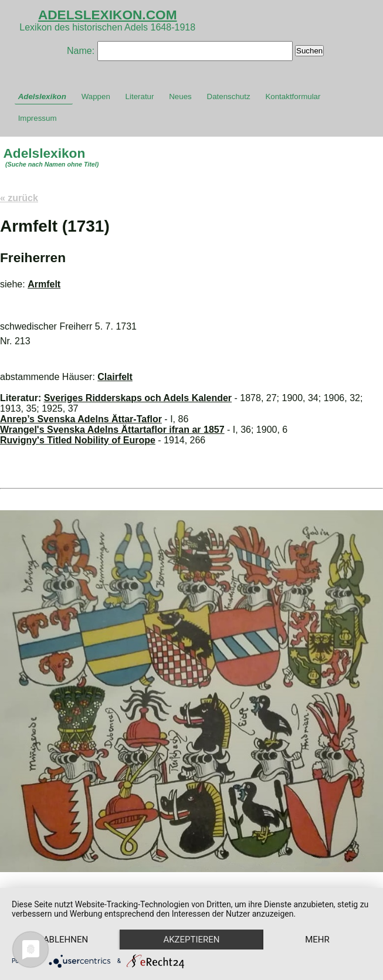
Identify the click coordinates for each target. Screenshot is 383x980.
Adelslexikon (42, 96)
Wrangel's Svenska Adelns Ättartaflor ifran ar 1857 (112, 430)
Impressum (38, 118)
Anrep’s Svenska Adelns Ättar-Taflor (81, 419)
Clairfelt (115, 377)
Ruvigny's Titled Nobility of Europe (78, 440)
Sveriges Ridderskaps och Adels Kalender (138, 398)
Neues (180, 96)
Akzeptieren (195, 919)
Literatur (140, 96)
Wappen (96, 96)
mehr (67, 939)
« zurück (19, 198)
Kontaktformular (293, 96)
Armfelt (44, 284)
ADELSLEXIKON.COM (108, 15)
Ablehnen (67, 919)
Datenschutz (229, 96)
